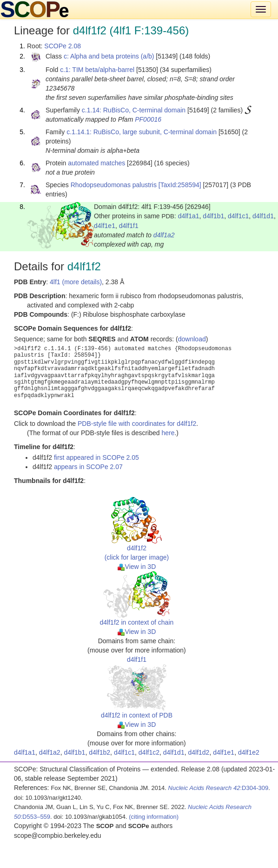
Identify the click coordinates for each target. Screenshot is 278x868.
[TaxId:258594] (180, 185)
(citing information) (154, 817)
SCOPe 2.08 (63, 46)
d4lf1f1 (129, 226)
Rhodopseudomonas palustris (114, 185)
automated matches (96, 163)
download (192, 339)
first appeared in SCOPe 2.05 (96, 457)
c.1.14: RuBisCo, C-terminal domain (134, 110)
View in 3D (137, 567)
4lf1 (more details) (76, 282)
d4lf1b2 (99, 752)
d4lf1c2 (149, 752)
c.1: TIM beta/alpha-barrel (97, 70)
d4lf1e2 (249, 752)
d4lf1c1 (238, 216)
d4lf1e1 (105, 226)
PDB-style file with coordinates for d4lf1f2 (137, 424)
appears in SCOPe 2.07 (88, 467)
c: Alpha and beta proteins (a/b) (109, 56)
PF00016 (148, 119)
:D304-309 (218, 788)
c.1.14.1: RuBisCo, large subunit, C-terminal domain (142, 132)
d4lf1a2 (164, 235)
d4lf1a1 (189, 216)
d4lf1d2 (199, 752)
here (168, 433)
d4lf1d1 (263, 216)
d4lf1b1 (213, 216)
